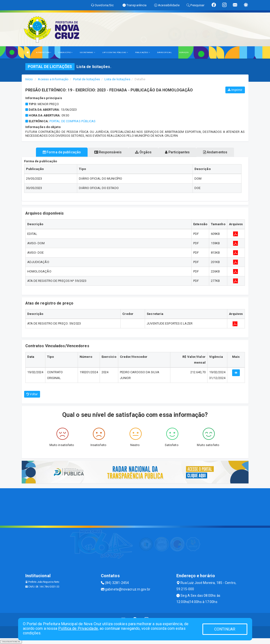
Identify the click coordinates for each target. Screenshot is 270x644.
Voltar (32, 394)
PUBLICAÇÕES (142, 52)
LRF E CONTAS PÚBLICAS (115, 52)
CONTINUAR (225, 629)
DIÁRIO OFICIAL (164, 52)
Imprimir (235, 90)
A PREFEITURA (44, 52)
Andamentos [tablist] (215, 152)
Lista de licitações (117, 79)
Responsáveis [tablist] (108, 152)
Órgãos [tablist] (143, 152)
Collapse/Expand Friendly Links (11, 642)
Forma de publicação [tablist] (62, 152)
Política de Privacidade (78, 628)
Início (29, 79)
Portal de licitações (87, 79)
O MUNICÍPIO (65, 52)
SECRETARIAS (87, 52)
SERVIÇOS (184, 52)
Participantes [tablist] (177, 152)
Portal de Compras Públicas (73, 121)
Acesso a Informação (53, 79)
